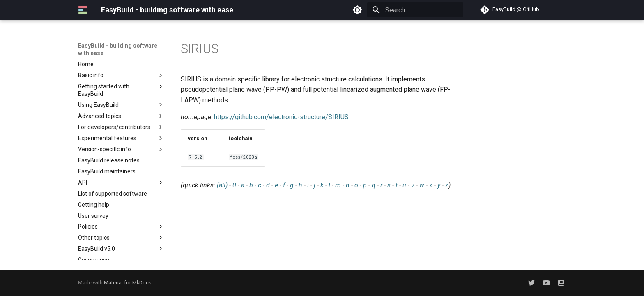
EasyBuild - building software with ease (118, 49)
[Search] (415, 10)
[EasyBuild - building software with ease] (83, 10)
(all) (222, 185)
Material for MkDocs (128, 283)
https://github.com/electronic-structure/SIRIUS (281, 117)
